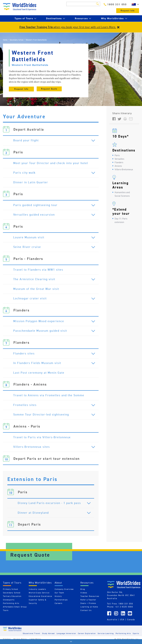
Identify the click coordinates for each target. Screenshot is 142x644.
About (58, 585)
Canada (131, 622)
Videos (84, 595)
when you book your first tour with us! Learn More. (68, 27)
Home (5, 40)
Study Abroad (48, 635)
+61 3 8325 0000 (124, 609)
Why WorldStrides (112, 18)
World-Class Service (39, 595)
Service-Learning (106, 635)
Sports (136, 635)
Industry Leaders (37, 591)
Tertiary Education (12, 598)
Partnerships (61, 602)
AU (135, 4)
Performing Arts (11, 605)
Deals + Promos (88, 605)
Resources (81, 18)
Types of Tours (24, 18)
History (58, 598)
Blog (83, 591)
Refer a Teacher (88, 602)
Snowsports (9, 602)
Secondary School (17, 40)
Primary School (11, 591)
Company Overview (64, 591)
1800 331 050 (115, 4)
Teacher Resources (90, 598)
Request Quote (49, 89)
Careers (59, 605)
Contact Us (86, 612)
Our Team (59, 595)
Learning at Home (89, 609)
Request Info (128, 11)
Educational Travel (32, 635)
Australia (112, 622)
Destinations (54, 18)
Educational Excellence (40, 598)
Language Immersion (66, 635)
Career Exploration (87, 635)
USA (122, 622)
